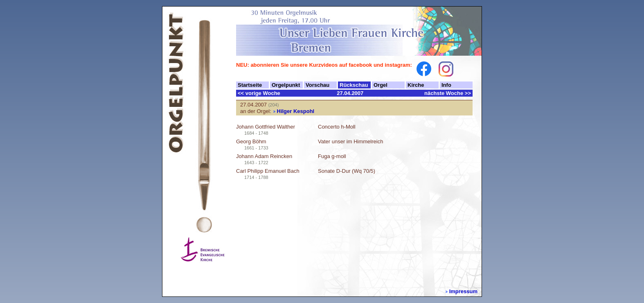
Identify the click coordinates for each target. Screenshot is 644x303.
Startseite (250, 85)
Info (446, 85)
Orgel (381, 85)
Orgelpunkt (286, 85)
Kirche (416, 85)
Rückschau (354, 85)
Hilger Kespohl (296, 111)
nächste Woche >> (448, 93)
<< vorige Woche (259, 93)
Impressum (463, 291)
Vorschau (317, 85)
